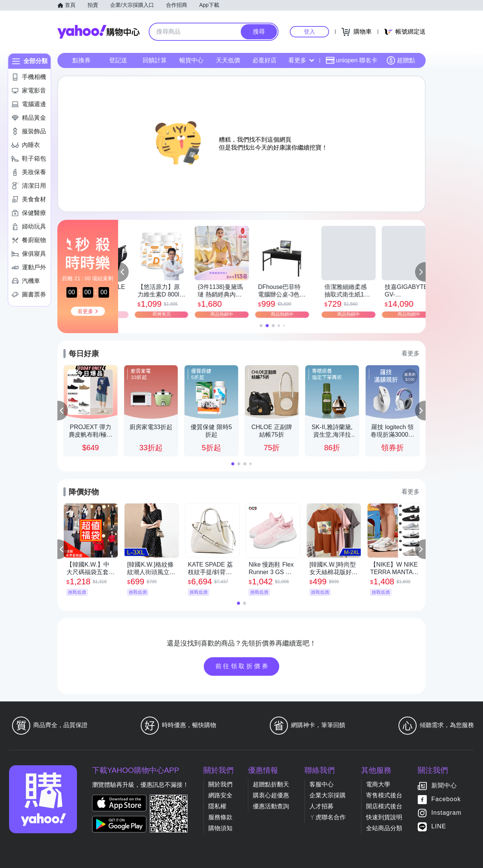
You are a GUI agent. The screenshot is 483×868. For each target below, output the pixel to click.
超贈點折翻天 (271, 784)
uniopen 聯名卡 (351, 60)
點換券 (82, 60)
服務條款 (220, 817)
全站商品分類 (384, 828)
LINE (439, 826)
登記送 (118, 60)
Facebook (446, 799)
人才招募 (321, 806)
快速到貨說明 (384, 817)
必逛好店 (265, 60)
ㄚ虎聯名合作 (328, 817)
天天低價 (228, 60)
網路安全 (220, 795)
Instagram (446, 813)
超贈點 (401, 60)
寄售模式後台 (384, 795)
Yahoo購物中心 (98, 32)
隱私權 (217, 806)
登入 (309, 32)
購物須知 (220, 828)
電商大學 (378, 784)
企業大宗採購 (328, 795)
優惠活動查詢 (271, 806)
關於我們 (220, 784)
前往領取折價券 (243, 666)
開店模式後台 (384, 806)
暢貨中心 (191, 60)
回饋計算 (155, 60)
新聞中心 (444, 785)
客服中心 (321, 784)
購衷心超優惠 (271, 795)
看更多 (301, 60)
